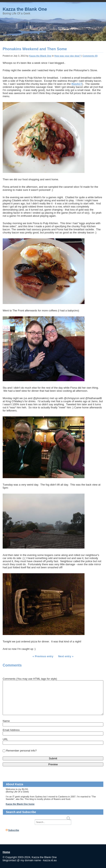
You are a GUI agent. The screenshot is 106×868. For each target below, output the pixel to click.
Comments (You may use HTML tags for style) (30, 679)
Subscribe (14, 830)
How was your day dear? (68, 56)
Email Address (11, 730)
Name (6, 721)
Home (6, 852)
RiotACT (77, 84)
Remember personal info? (21, 751)
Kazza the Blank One (25, 9)
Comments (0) (90, 56)
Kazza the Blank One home (20, 804)
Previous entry (44, 656)
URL (5, 739)
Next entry (65, 656)
